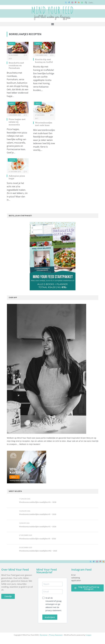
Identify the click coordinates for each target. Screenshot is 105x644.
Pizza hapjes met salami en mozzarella (17, 122)
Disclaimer (44, 635)
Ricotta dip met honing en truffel (44, 61)
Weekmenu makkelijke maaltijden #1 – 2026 (38, 539)
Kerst (38, 43)
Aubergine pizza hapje (17, 177)
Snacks (12, 160)
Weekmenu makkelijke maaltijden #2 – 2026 (38, 526)
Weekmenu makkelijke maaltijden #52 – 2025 (38, 551)
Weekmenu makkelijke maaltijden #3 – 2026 (38, 514)
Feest (12, 43)
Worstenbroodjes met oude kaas (44, 124)
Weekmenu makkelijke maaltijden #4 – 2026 (38, 502)
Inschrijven (50, 617)
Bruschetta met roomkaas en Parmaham (16, 65)
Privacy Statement (56, 635)
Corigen (88, 635)
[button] (52, 24)
